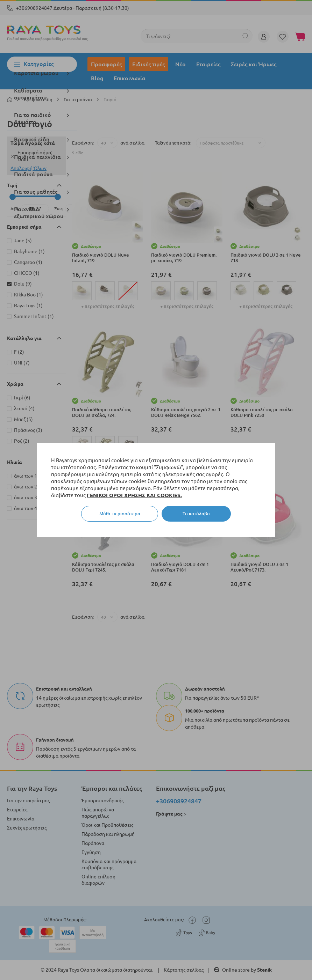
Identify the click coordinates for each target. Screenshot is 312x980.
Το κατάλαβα (196, 514)
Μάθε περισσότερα (120, 514)
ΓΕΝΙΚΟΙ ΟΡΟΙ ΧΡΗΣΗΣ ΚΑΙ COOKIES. (134, 495)
